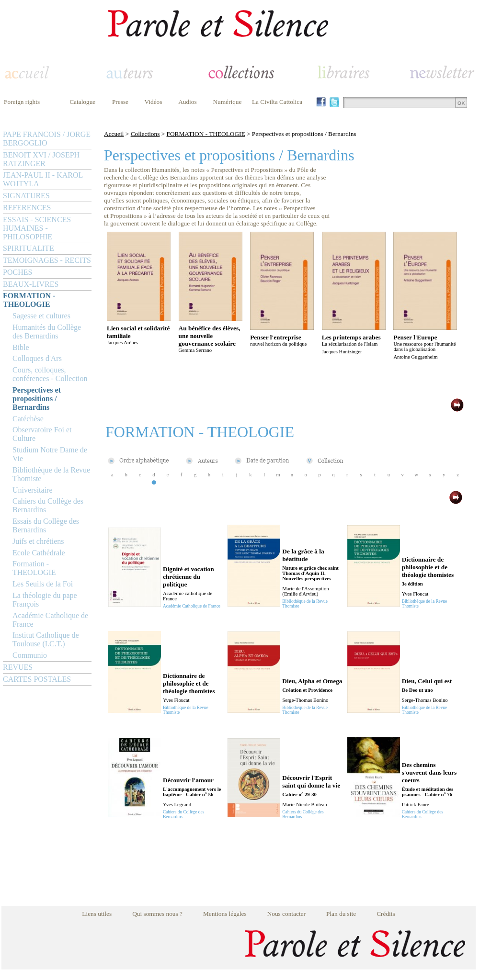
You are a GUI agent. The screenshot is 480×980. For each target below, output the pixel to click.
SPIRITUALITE (29, 248)
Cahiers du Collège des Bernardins (48, 505)
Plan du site (341, 914)
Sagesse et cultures (41, 316)
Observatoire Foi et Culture (42, 434)
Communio (30, 655)
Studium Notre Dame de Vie (50, 454)
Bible (21, 347)
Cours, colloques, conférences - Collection (50, 374)
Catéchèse (28, 419)
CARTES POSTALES (37, 679)
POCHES (17, 272)
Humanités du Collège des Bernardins (47, 332)
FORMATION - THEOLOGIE (29, 300)
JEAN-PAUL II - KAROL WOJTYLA (43, 179)
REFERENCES (27, 208)
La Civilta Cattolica (277, 102)
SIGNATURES (26, 196)
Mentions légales (225, 914)
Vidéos (154, 102)
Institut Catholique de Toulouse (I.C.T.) (46, 639)
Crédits (386, 914)
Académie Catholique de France (50, 620)
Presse (120, 102)
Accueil (114, 134)
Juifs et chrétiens (38, 541)
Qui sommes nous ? (157, 914)
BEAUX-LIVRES (31, 284)
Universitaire (33, 490)
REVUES (18, 667)
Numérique (227, 102)
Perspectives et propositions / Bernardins (37, 399)
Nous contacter (286, 914)
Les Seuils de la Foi (43, 584)
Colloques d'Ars (37, 358)
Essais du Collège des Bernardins (46, 525)
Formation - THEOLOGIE (34, 568)
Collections (145, 134)
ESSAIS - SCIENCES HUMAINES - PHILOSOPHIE (37, 228)
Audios (188, 102)
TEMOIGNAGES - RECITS (47, 260)
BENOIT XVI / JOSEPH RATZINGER (41, 159)
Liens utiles (97, 914)
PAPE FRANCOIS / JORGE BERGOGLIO (47, 139)
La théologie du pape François (45, 600)
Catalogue (82, 102)
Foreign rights (22, 102)
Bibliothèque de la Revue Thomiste (51, 474)
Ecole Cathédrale (39, 553)
